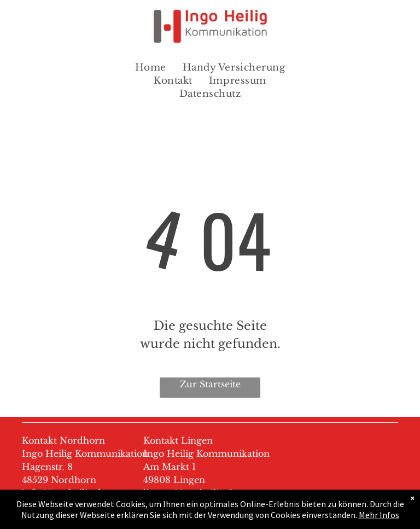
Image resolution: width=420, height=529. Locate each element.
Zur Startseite (210, 384)
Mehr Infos (379, 515)
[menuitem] (151, 68)
